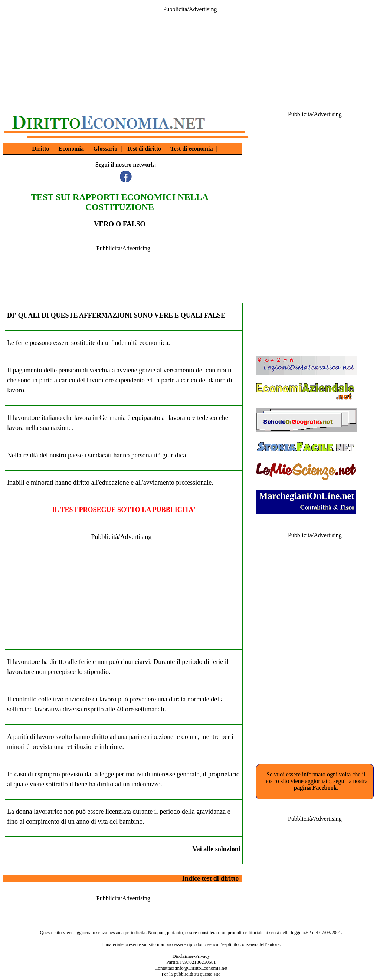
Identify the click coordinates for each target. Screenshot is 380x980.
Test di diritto (144, 149)
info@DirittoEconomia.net (202, 968)
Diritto (40, 149)
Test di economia (191, 149)
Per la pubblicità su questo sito (191, 974)
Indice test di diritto (211, 878)
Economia (71, 149)
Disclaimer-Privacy (191, 956)
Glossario (105, 149)
